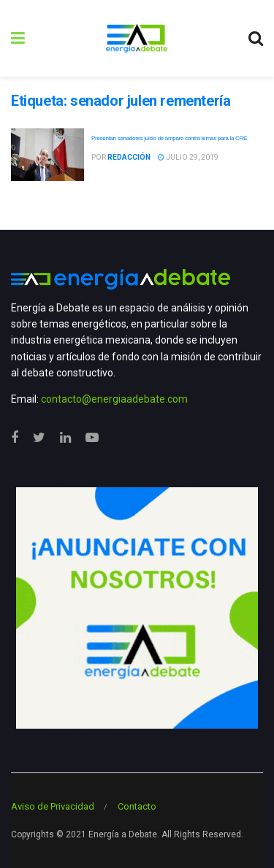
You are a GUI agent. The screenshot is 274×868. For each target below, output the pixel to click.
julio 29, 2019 (188, 157)
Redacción (129, 157)
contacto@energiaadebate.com (114, 399)
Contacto (137, 806)
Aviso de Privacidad (53, 806)
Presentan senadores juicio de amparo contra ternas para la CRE (169, 138)
